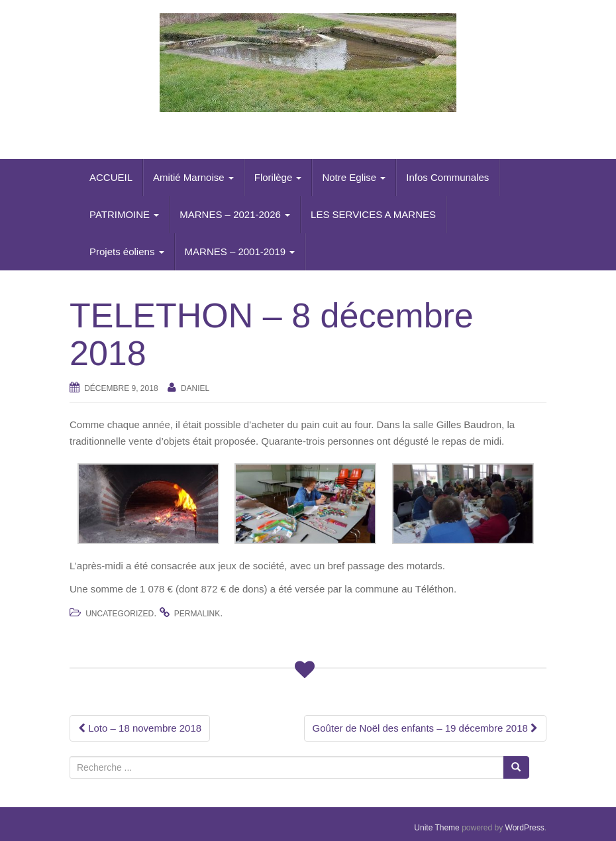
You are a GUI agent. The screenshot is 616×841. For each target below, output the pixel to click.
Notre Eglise (354, 177)
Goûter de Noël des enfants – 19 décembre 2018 (425, 728)
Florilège (278, 177)
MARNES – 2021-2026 (235, 214)
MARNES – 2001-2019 (240, 252)
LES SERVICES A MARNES (373, 214)
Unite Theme (436, 828)
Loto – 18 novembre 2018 (140, 728)
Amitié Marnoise (193, 177)
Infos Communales (447, 177)
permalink (197, 614)
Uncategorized (120, 614)
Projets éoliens (127, 252)
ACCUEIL (111, 177)
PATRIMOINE (124, 214)
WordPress (525, 828)
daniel (195, 388)
